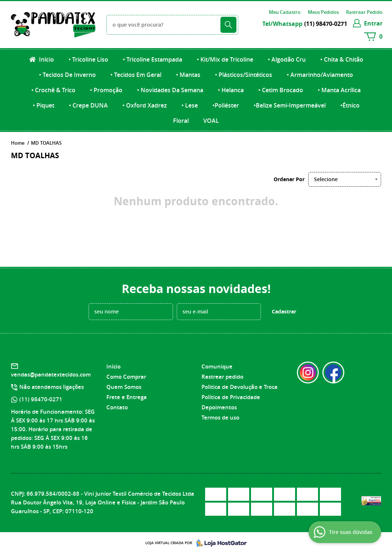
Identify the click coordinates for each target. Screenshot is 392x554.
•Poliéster (226, 105)
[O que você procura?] (228, 25)
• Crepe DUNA (88, 105)
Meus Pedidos (323, 12)
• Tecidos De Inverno (67, 75)
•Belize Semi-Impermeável (290, 105)
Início (46, 59)
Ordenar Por (289, 179)
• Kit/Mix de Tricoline (225, 59)
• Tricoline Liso (88, 59)
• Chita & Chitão (342, 59)
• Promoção (106, 90)
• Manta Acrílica (339, 90)
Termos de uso (220, 418)
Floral (181, 121)
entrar (373, 23)
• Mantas (188, 75)
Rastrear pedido (222, 377)
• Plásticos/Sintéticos (244, 75)
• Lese (190, 105)
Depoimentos (219, 407)
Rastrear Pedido (364, 12)
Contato (117, 407)
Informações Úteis (228, 354)
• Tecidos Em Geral (136, 75)
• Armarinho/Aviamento (320, 75)
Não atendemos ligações (52, 387)
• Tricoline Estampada (152, 59)
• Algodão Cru (287, 59)
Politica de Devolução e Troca (240, 387)
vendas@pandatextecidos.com (51, 374)
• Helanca (231, 90)
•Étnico (350, 105)
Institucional (125, 354)
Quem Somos (124, 387)
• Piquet (44, 105)
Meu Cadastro (285, 12)
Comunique (217, 366)
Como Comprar (126, 377)
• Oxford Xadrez (145, 105)
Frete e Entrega (127, 397)
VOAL (211, 121)
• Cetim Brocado (281, 90)
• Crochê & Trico (53, 90)
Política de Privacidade (231, 397)
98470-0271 (326, 24)
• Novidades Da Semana (170, 90)
